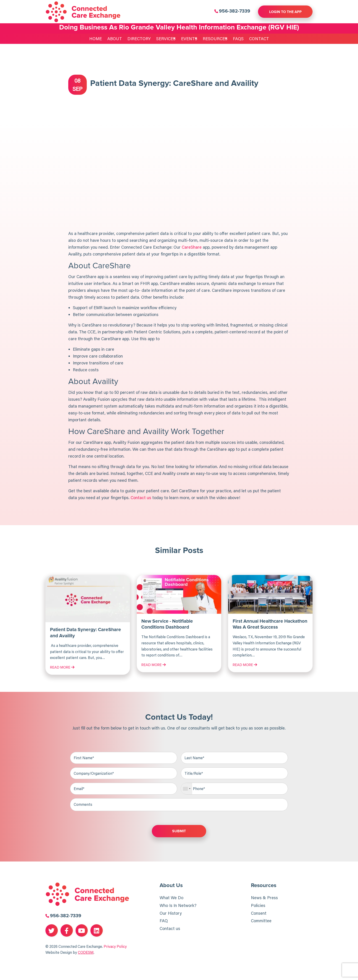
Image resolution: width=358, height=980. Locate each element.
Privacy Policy (115, 947)
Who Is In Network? (178, 906)
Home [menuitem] (89, 39)
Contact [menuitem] (265, 39)
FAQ (164, 921)
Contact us (170, 929)
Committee (261, 921)
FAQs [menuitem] (244, 39)
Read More (62, 667)
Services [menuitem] (160, 39)
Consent (259, 914)
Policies (258, 906)
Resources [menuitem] (217, 39)
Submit (179, 832)
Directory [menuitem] (133, 39)
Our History (171, 914)
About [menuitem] (108, 39)
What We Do (171, 898)
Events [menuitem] (187, 39)
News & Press (264, 898)
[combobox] (187, 789)
